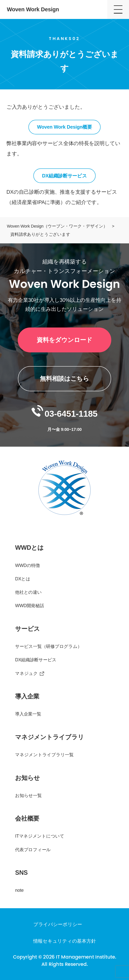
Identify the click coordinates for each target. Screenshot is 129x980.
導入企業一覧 (28, 714)
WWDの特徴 (27, 565)
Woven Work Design (33, 9)
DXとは (23, 579)
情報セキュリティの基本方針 (65, 941)
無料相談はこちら (64, 379)
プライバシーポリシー (58, 924)
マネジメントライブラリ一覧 (44, 755)
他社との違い (28, 592)
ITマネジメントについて (40, 836)
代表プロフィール (33, 850)
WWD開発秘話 (29, 606)
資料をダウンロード (64, 340)
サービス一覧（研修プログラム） (48, 646)
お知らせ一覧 (28, 795)
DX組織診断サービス (64, 176)
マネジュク (26, 673)
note (19, 890)
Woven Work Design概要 (64, 127)
